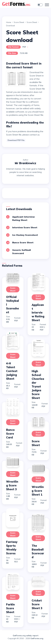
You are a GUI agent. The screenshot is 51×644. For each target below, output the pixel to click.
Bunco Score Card (10, 434)
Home (9, 22)
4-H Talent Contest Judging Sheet (12, 371)
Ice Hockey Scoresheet (25, 235)
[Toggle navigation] (47, 5)
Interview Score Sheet (25, 227)
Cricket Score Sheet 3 (37, 604)
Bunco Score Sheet (23, 242)
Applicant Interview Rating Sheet (38, 313)
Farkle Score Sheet (10, 608)
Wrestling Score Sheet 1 (38, 491)
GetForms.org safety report (26, 636)
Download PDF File (16, 140)
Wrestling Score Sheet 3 (12, 485)
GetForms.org (37, 638)
